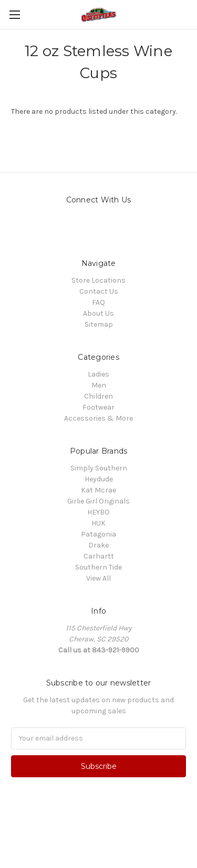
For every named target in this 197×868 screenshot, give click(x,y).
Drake (98, 545)
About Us (98, 313)
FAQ (98, 302)
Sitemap (99, 324)
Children (98, 396)
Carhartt (99, 556)
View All (98, 578)
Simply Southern (99, 468)
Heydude (99, 479)
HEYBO (98, 512)
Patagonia (98, 534)
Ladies (98, 374)
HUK (98, 523)
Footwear (98, 407)
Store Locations (98, 280)
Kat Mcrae (98, 490)
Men (99, 385)
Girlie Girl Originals (98, 501)
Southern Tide (98, 567)
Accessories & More (98, 418)
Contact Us (99, 291)
